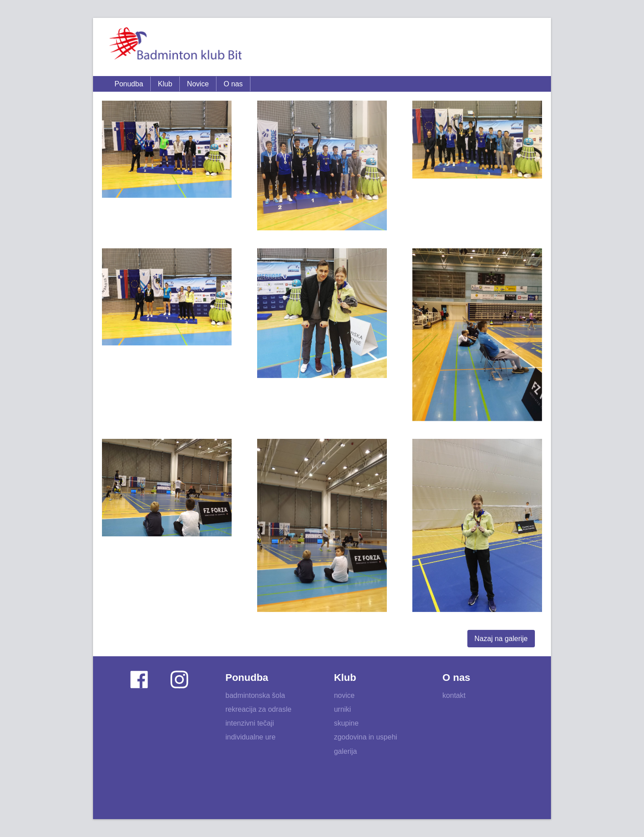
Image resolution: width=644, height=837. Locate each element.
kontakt (454, 695)
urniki (343, 709)
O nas (233, 84)
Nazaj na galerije (501, 639)
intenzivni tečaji (250, 723)
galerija (346, 751)
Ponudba (129, 84)
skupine (346, 723)
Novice (198, 84)
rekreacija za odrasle (258, 709)
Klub (165, 84)
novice (344, 695)
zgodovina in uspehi (366, 737)
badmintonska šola (255, 695)
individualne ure (250, 737)
